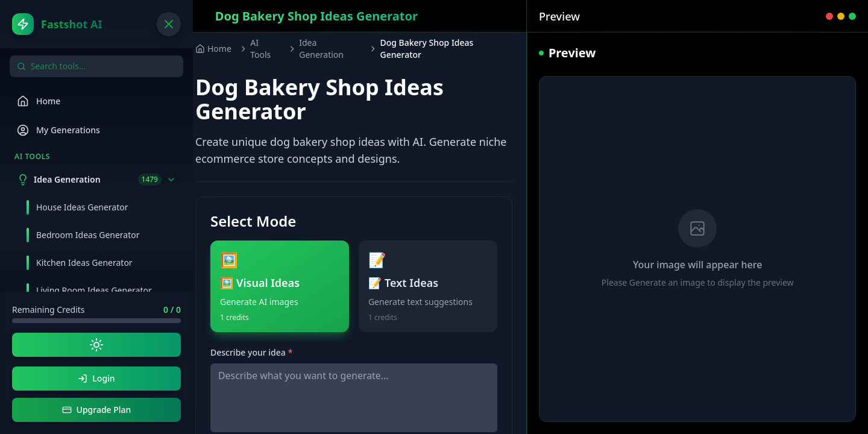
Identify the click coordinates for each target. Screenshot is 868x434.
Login (96, 378)
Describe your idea (251, 352)
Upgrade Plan (97, 410)
